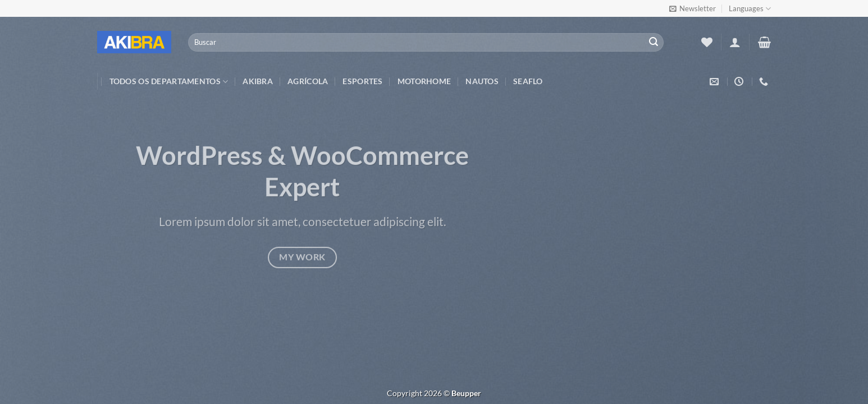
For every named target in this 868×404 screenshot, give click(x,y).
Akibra (258, 81)
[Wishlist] (707, 42)
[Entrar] (735, 42)
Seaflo (528, 81)
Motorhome (424, 81)
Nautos (482, 81)
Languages (750, 9)
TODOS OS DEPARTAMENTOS (169, 82)
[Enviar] (654, 43)
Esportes (362, 81)
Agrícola (308, 81)
